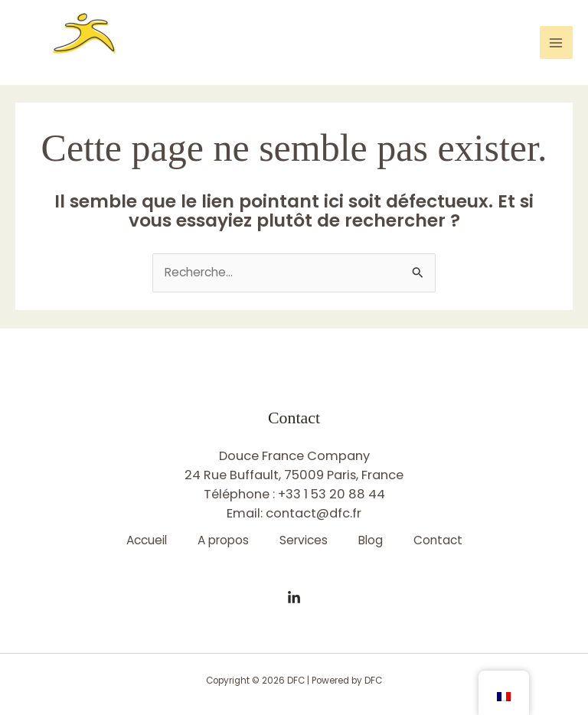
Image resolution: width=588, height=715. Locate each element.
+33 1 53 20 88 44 (332, 494)
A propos (223, 540)
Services (304, 540)
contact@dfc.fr (314, 513)
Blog (371, 540)
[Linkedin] (294, 598)
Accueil (147, 540)
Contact (438, 540)
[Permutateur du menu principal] (556, 42)
